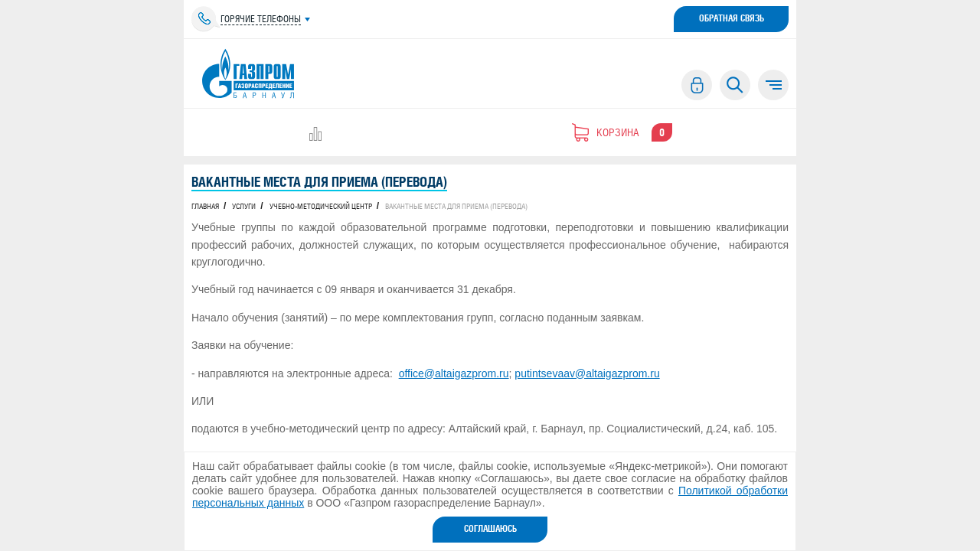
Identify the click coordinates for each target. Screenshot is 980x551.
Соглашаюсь (490, 529)
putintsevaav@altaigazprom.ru (587, 373)
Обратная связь (732, 18)
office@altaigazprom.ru (454, 373)
